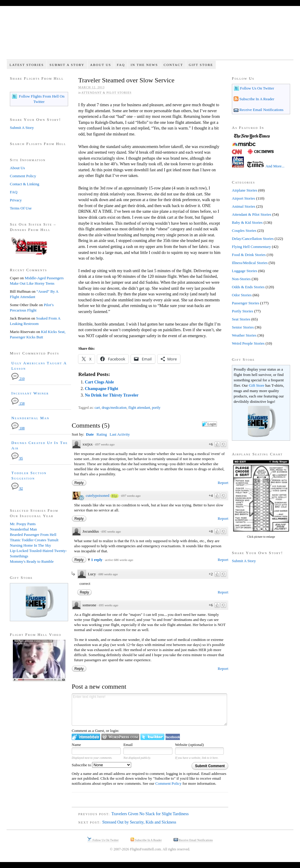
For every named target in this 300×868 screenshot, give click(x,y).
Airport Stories (244, 198)
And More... (275, 166)
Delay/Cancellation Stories (253, 239)
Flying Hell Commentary (251, 247)
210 (18, 379)
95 (17, 458)
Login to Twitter (152, 737)
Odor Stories (242, 295)
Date (90, 434)
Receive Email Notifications (261, 110)
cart (97, 408)
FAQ (121, 65)
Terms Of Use (21, 208)
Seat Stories (241, 319)
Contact (173, 65)
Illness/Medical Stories (250, 263)
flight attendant (139, 408)
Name (76, 745)
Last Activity (120, 434)
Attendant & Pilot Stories (106, 93)
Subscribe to (101, 765)
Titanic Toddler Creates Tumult (34, 540)
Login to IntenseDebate (86, 737)
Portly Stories (242, 311)
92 (17, 489)
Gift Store (201, 65)
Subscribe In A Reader (256, 99)
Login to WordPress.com (120, 737)
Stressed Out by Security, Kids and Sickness (139, 822)
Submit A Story (67, 65)
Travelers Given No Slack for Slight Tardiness (150, 814)
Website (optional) (189, 745)
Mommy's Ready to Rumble (32, 561)
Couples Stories (244, 231)
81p (114, 496)
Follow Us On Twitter (257, 88)
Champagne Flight (102, 389)
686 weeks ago (108, 574)
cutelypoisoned (98, 495)
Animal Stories (244, 206)
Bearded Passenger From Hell (33, 535)
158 (18, 404)
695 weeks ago (111, 531)
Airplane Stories (245, 190)
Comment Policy (169, 783)
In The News (144, 65)
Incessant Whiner (30, 393)
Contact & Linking (25, 184)
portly (156, 408)
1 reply (97, 560)
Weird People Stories (248, 343)
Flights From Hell (150, 36)
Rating (102, 434)
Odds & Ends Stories (248, 287)
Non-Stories (241, 279)
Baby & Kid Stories (247, 222)
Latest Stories (27, 65)
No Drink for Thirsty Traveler (112, 395)
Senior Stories (243, 327)
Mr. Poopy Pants (23, 524)
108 (18, 428)
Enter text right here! (149, 710)
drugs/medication (114, 408)
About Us (101, 65)
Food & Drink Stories (249, 255)
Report (223, 483)
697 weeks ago (105, 444)
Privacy (16, 200)
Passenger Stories (245, 303)
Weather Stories (244, 335)
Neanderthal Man (30, 418)
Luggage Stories (245, 271)
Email (128, 745)
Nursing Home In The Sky (30, 545)
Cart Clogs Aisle (99, 382)
